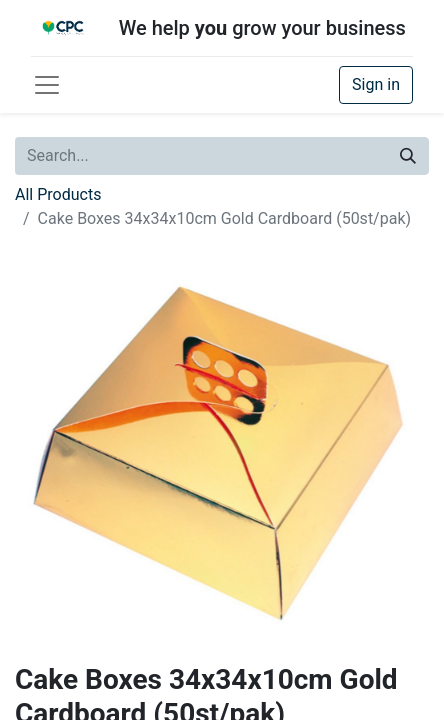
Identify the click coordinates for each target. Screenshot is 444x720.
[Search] (408, 156)
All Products (58, 194)
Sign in (376, 84)
